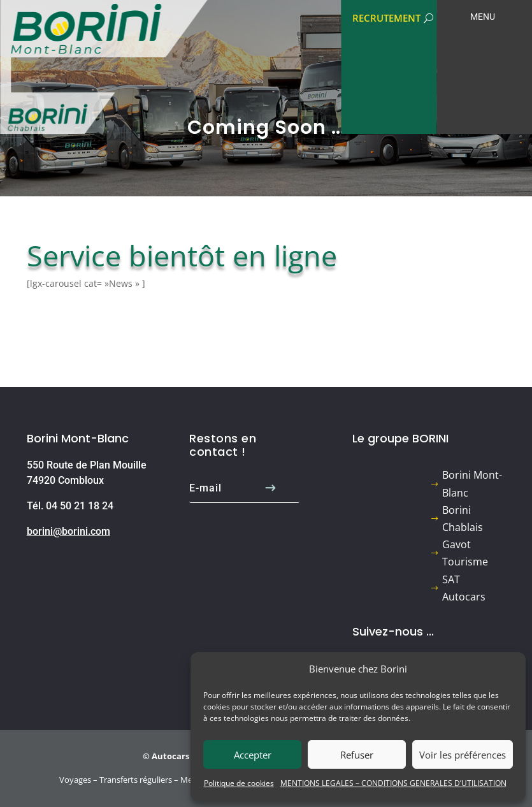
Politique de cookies (239, 783)
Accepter (253, 755)
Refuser (357, 755)
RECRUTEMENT (386, 18)
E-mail (205, 488)
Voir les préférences (463, 755)
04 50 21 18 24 (80, 506)
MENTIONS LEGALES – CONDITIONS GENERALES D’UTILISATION (393, 783)
